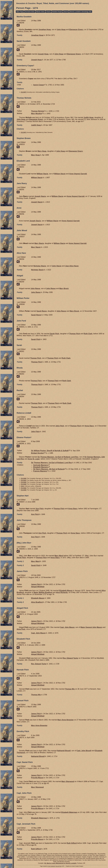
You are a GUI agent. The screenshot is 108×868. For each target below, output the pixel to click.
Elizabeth (41, 467)
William (42, 174)
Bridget (37, 453)
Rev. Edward (71, 658)
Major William (43, 592)
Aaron (38, 85)
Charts (48, 12)
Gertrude (40, 465)
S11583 (24, 480)
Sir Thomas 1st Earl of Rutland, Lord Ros (58, 457)
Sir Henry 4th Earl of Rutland (49, 469)
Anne (34, 459)
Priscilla (37, 778)
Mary (37, 114)
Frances (40, 471)
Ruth (88, 334)
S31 (23, 486)
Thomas (38, 111)
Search (66, 12)
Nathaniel (64, 751)
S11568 (24, 478)
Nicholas (40, 266)
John (61, 30)
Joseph (43, 54)
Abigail (38, 587)
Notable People (57, 12)
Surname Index (30, 12)
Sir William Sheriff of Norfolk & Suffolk (50, 451)
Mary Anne (66, 720)
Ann (40, 509)
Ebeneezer (76, 30)
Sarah (42, 311)
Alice (62, 592)
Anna (89, 426)
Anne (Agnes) (78, 174)
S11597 (24, 92)
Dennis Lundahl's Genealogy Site (81, 12)
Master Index (40, 12)
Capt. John (67, 627)
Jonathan (45, 30)
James (36, 584)
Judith (89, 117)
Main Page (20, 12)
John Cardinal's (52, 866)
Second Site (58, 866)
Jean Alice (72, 266)
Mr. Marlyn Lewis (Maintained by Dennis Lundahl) (60, 863)
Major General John (91, 627)
